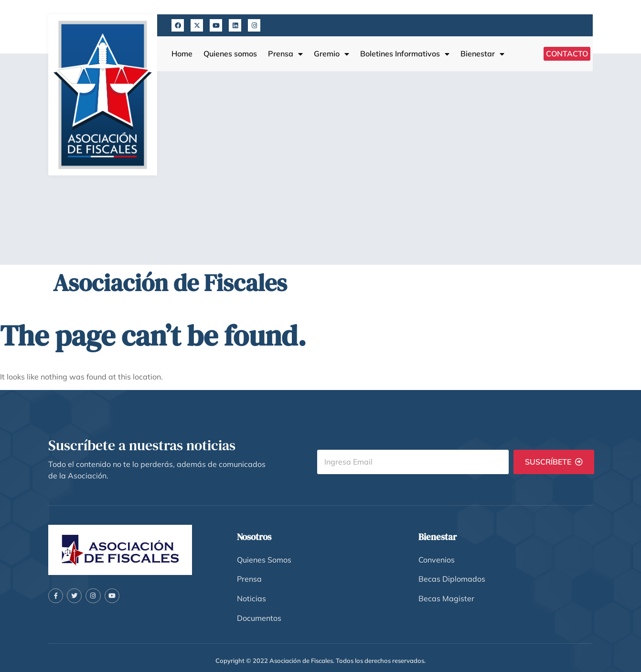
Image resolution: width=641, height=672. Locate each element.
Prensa (285, 54)
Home (182, 54)
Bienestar (482, 54)
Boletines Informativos (405, 54)
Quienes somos (230, 54)
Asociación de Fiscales (170, 283)
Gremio (331, 54)
